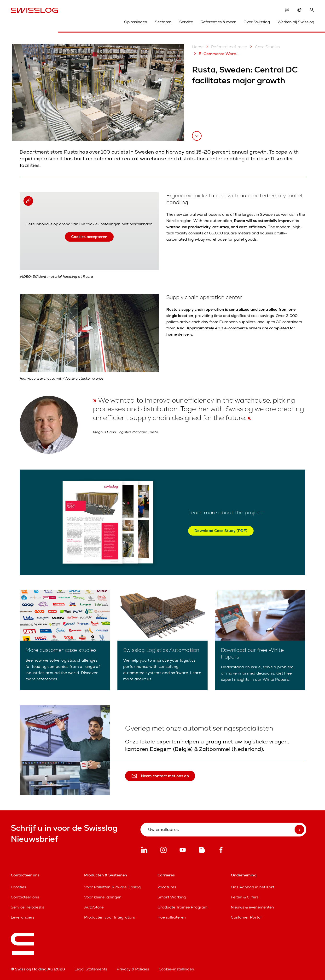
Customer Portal (246, 917)
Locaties (18, 887)
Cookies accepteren (89, 237)
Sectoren (163, 22)
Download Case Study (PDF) (221, 531)
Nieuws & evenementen (252, 907)
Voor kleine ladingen (103, 897)
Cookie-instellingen (176, 969)
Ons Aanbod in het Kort (252, 887)
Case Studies (264, 47)
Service (186, 22)
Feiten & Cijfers (245, 897)
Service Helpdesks (27, 907)
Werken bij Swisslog (296, 22)
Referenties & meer (218, 22)
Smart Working (172, 897)
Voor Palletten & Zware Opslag (112, 887)
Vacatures (167, 887)
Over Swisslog (257, 22)
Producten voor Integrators (110, 917)
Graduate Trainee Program (183, 907)
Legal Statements (91, 969)
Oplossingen (136, 22)
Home (198, 47)
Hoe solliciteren (172, 917)
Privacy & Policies (133, 969)
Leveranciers (23, 917)
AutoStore (94, 907)
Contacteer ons (25, 897)
